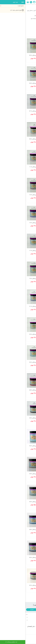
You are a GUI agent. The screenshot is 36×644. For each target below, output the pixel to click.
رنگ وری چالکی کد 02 (9, 55)
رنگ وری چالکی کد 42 (9, 585)
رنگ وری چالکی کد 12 (27, 195)
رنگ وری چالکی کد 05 (27, 111)
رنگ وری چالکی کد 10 (27, 167)
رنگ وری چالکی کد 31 (27, 446)
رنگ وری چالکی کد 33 (27, 474)
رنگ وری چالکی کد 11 (9, 167)
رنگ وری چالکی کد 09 (9, 139)
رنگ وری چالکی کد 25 (27, 362)
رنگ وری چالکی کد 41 (27, 585)
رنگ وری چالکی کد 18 (27, 279)
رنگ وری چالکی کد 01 (27, 55)
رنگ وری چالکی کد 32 (9, 446)
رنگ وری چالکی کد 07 (9, 111)
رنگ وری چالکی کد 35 (27, 502)
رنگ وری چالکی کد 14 (27, 223)
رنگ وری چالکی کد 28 (9, 390)
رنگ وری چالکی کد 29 (27, 418)
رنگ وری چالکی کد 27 (27, 390)
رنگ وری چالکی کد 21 (9, 306)
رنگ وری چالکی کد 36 (9, 502)
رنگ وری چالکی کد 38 (9, 530)
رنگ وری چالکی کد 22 (27, 334)
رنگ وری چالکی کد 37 (27, 530)
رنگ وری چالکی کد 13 (9, 195)
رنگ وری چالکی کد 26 (9, 362)
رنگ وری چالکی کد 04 (9, 83)
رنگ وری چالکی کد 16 (27, 251)
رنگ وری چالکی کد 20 (27, 306)
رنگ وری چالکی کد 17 (9, 251)
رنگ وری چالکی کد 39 (27, 557)
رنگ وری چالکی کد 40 (9, 557)
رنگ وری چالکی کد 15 (9, 223)
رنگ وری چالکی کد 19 (9, 279)
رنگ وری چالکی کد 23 (9, 334)
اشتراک (7, 610)
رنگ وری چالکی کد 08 (27, 139)
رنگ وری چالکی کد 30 (9, 418)
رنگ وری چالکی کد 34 (9, 474)
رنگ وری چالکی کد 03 (27, 83)
